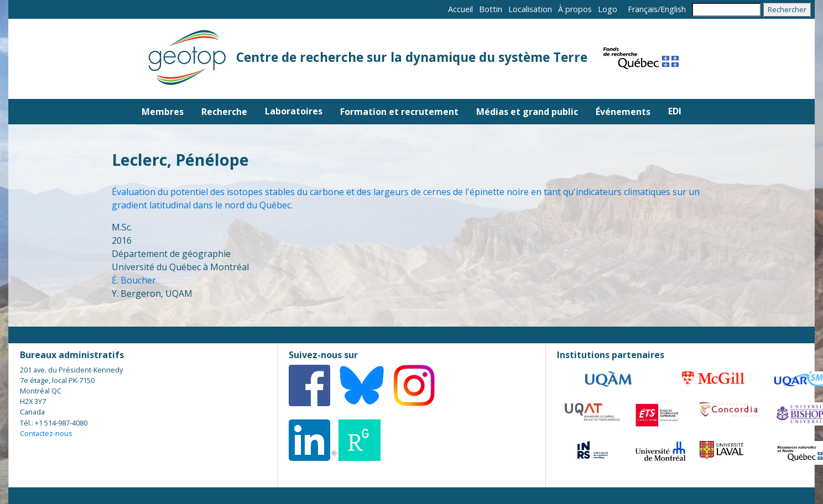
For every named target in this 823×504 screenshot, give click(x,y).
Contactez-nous (46, 433)
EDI (675, 111)
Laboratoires (294, 111)
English (673, 9)
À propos (575, 9)
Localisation (530, 9)
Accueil (460, 9)
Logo (608, 9)
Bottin (491, 9)
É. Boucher (134, 280)
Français (643, 9)
